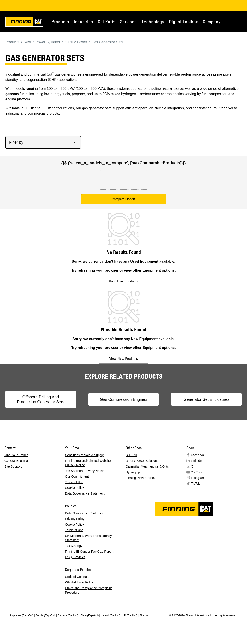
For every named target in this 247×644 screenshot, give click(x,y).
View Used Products (123, 281)
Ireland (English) (110, 615)
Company (211, 22)
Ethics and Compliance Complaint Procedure (88, 590)
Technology (153, 22)
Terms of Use (74, 482)
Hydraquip (133, 472)
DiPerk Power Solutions (142, 461)
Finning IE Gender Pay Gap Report (89, 552)
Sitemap (144, 615)
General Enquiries (17, 461)
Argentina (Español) (22, 615)
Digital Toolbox (183, 22)
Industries (83, 22)
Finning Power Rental (141, 478)
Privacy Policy (75, 519)
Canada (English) (68, 615)
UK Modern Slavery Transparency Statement (88, 538)
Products (60, 22)
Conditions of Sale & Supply (84, 455)
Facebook (198, 455)
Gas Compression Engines (123, 399)
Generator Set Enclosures (206, 399)
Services (128, 22)
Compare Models (123, 199)
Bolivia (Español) (45, 615)
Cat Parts (106, 22)
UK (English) (130, 615)
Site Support (13, 466)
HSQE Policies (75, 557)
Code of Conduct (77, 577)
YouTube (197, 472)
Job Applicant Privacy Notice (85, 471)
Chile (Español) (89, 615)
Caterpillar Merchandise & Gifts (147, 466)
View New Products (123, 358)
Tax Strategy (74, 546)
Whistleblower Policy (79, 582)
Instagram (198, 478)
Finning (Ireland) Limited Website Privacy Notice (88, 463)
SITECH (131, 455)
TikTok (195, 483)
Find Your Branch (16, 455)
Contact (243, 22)
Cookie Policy (74, 488)
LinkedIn (197, 461)
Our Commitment (77, 476)
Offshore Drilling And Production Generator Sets (41, 399)
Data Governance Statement (85, 493)
